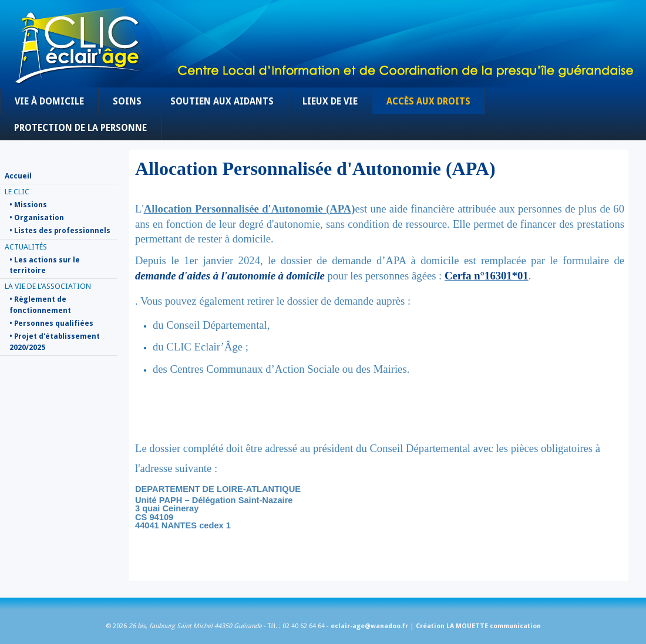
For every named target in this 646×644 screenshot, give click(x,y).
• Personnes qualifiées (51, 323)
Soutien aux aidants (222, 102)
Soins (127, 102)
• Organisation (37, 218)
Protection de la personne (80, 128)
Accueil (18, 176)
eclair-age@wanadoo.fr (369, 626)
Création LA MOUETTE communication (478, 626)
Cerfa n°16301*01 (487, 276)
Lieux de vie (330, 102)
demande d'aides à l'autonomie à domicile (230, 276)
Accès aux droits (428, 102)
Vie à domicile (49, 102)
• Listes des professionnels (60, 231)
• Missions (28, 205)
